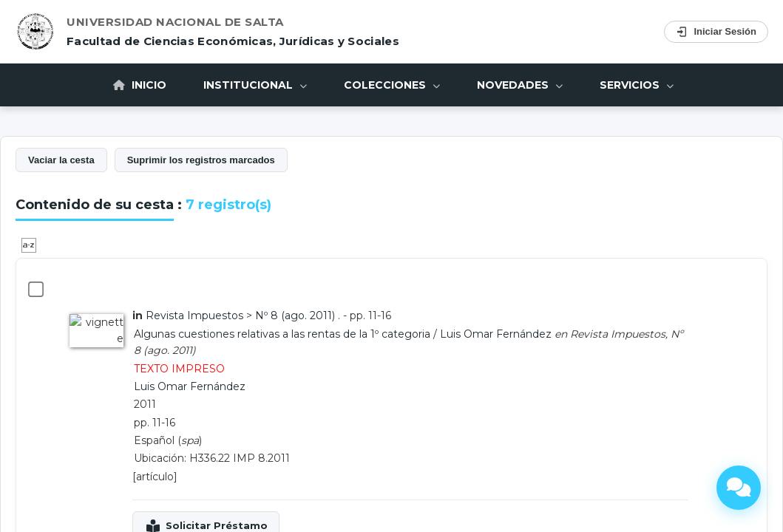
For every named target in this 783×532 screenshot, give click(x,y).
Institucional (255, 335)
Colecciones (392, 335)
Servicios (637, 335)
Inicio (140, 335)
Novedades (520, 335)
